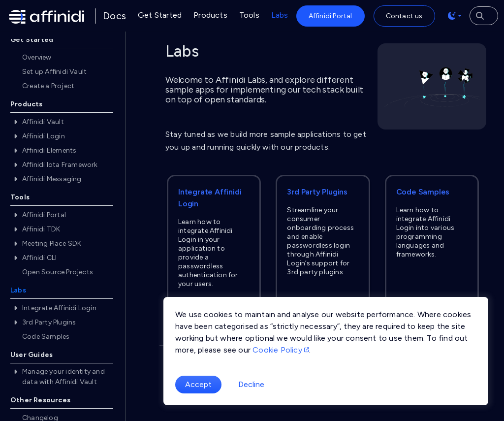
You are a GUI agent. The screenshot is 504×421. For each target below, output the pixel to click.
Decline (251, 384)
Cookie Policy (281, 350)
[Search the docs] (484, 16)
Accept (198, 384)
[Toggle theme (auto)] (455, 16)
